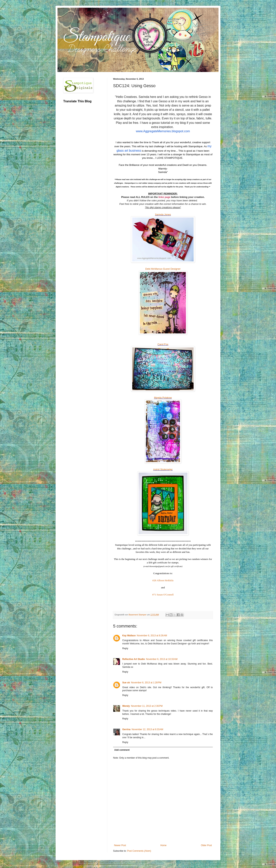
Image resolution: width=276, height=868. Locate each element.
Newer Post (120, 845)
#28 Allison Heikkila (163, 580)
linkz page (165, 197)
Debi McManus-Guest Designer (163, 269)
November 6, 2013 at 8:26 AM (152, 636)
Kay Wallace (129, 636)
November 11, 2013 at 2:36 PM (147, 706)
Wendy (126, 706)
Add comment (122, 750)
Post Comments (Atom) (139, 851)
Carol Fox (163, 344)
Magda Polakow (163, 398)
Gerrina (126, 729)
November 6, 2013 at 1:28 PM (146, 683)
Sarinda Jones (163, 215)
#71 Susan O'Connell (163, 595)
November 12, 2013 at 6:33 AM (147, 729)
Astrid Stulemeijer (163, 469)
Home (163, 845)
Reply (125, 648)
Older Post (206, 845)
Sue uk (126, 683)
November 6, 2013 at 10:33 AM (162, 659)
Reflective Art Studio (134, 659)
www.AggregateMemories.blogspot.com (163, 131)
